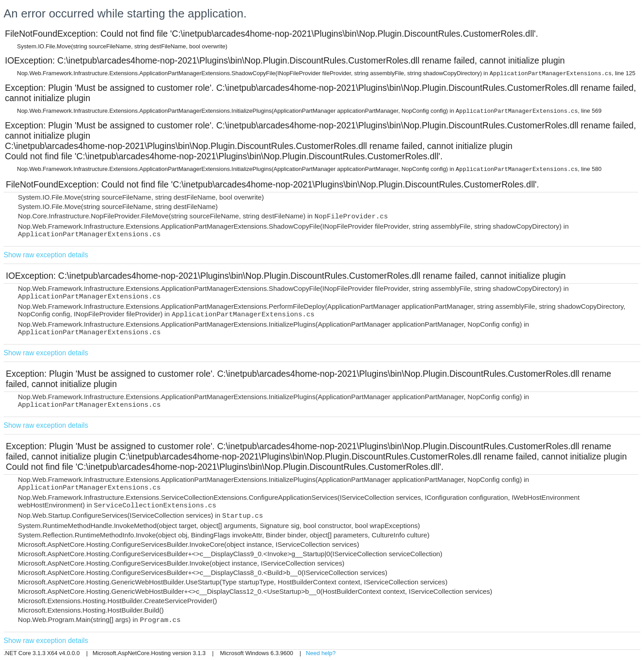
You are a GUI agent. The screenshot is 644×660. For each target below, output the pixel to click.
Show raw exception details (46, 255)
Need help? (321, 653)
